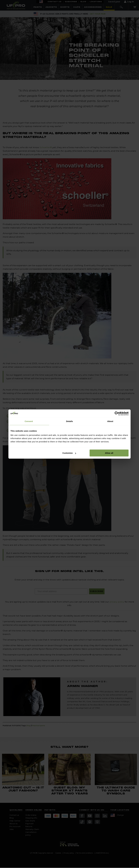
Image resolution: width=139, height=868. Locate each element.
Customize (69, 453)
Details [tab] (69, 421)
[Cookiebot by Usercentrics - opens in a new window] (117, 413)
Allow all (109, 453)
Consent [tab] (29, 421)
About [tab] (110, 421)
